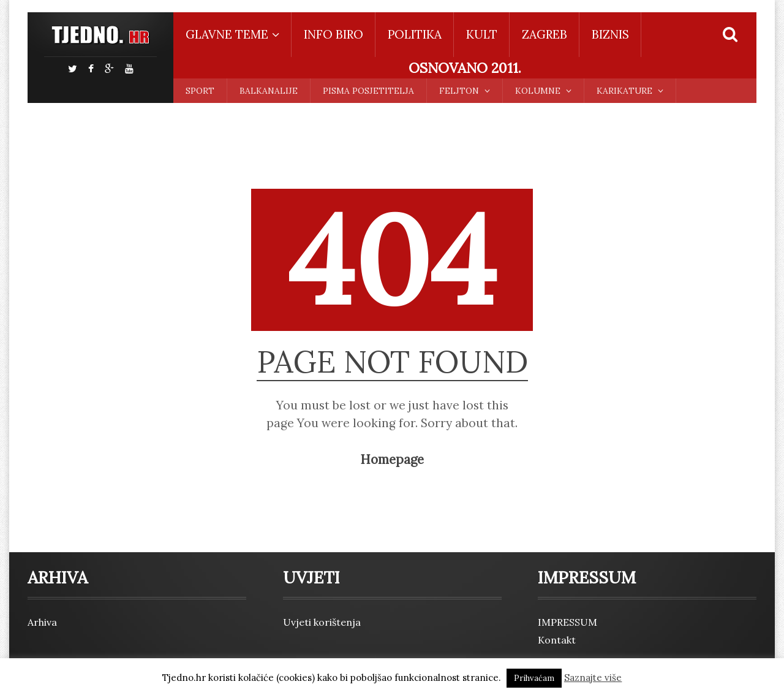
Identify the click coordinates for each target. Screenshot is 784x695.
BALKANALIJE (269, 91)
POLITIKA (415, 34)
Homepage (392, 460)
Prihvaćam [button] (534, 678)
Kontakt (557, 640)
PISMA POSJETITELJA (368, 91)
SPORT (200, 91)
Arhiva (42, 622)
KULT (482, 34)
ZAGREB (545, 34)
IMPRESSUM (567, 622)
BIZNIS (610, 34)
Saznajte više (593, 678)
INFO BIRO (334, 34)
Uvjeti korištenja (322, 622)
